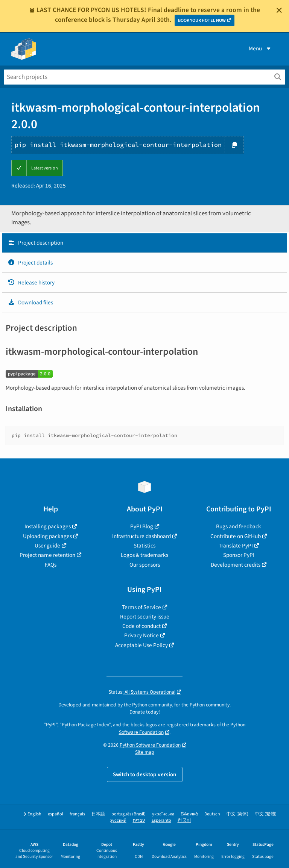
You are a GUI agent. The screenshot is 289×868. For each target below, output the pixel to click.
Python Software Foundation (150, 745)
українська (163, 814)
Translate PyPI (236, 546)
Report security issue (145, 617)
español (56, 814)
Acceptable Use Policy (141, 645)
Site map (145, 752)
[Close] (279, 10)
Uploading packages (47, 536)
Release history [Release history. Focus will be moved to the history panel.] (31, 283)
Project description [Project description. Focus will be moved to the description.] (35, 243)
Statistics (144, 546)
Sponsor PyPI (239, 555)
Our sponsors (145, 565)
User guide (47, 546)
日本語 (98, 814)
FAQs (51, 565)
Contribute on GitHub (236, 536)
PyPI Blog (142, 526)
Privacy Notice (141, 635)
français (77, 814)
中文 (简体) (237, 814)
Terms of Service (141, 607)
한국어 (184, 820)
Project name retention (47, 555)
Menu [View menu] (260, 48)
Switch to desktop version (145, 774)
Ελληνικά (189, 814)
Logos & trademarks (144, 555)
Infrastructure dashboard (141, 536)
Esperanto (161, 820)
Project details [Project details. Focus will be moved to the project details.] (30, 263)
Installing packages (48, 526)
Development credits (236, 565)
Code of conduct (141, 626)
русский (118, 820)
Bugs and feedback (239, 526)
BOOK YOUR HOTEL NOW (202, 20)
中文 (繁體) (266, 814)
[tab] (144, 243)
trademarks (203, 725)
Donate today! (145, 712)
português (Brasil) (129, 814)
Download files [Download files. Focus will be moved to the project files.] (30, 302)
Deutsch (212, 814)
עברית (139, 820)
